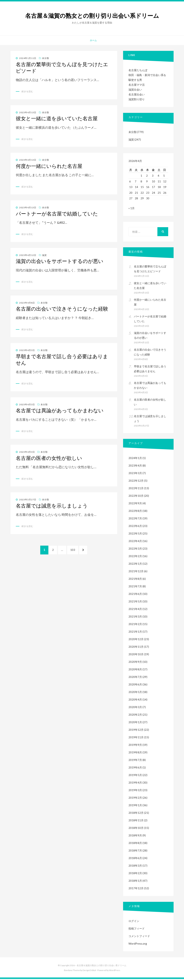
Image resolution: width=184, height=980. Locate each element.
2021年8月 (135, 580)
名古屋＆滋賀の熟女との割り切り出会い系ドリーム (92, 16)
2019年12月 (136, 731)
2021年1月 (135, 633)
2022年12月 (136, 482)
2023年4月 (135, 467)
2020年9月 (135, 663)
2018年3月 (135, 867)
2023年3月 (135, 474)
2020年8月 (135, 670)
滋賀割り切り (137, 99)
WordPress (115, 971)
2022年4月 (135, 542)
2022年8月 (135, 512)
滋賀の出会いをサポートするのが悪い (60, 261)
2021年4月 (135, 610)
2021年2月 (135, 625)
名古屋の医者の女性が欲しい (49, 458)
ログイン (134, 922)
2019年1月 (135, 806)
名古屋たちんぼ (138, 70)
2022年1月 (135, 565)
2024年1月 (135, 459)
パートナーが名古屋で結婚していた (57, 214)
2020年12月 (136, 640)
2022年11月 (136, 489)
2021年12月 (136, 572)
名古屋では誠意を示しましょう (52, 506)
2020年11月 (136, 648)
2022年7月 (135, 519)
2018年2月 (135, 874)
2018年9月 (135, 836)
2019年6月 (135, 768)
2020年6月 (135, 685)
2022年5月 (135, 534)
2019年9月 (135, 746)
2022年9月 (135, 504)
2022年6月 (135, 527)
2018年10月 (136, 829)
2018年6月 (135, 859)
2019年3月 (135, 791)
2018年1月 (135, 882)
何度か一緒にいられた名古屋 (49, 166)
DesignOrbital (89, 971)
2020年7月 (135, 678)
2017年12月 (136, 889)
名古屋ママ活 (137, 85)
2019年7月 (135, 761)
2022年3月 (135, 550)
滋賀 (44, 255)
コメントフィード (139, 937)
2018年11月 (136, 821)
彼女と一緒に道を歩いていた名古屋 (57, 118)
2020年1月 (135, 723)
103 (73, 552)
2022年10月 (136, 497)
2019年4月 (135, 784)
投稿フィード (137, 929)
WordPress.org (138, 945)
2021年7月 (135, 587)
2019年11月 (136, 738)
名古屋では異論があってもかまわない (60, 410)
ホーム (93, 40)
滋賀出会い (135, 89)
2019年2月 (135, 799)
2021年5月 (135, 602)
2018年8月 (135, 844)
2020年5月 (135, 693)
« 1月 (132, 209)
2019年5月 (135, 776)
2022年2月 (135, 557)
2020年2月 (135, 716)
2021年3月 (135, 618)
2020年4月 (135, 701)
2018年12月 (136, 814)
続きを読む (27, 91)
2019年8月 (135, 753)
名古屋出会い (137, 94)
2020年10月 (136, 655)
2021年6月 (135, 595)
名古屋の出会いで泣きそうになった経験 (62, 309)
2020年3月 (135, 708)
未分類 (46, 58)
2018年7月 (135, 852)
